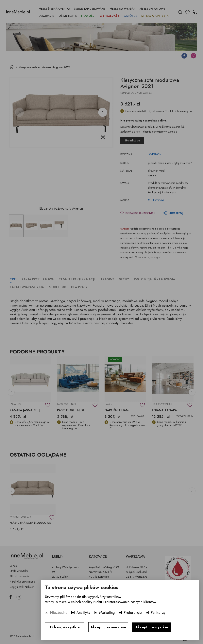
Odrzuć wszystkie (65, 627)
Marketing (107, 613)
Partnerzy (158, 613)
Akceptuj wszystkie (152, 627)
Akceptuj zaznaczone (108, 627)
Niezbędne (59, 613)
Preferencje (133, 613)
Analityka (83, 613)
